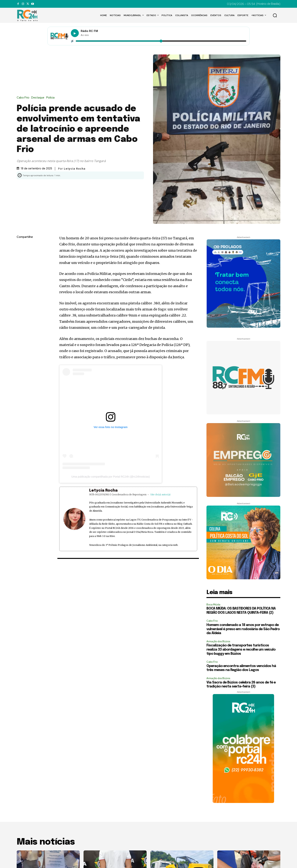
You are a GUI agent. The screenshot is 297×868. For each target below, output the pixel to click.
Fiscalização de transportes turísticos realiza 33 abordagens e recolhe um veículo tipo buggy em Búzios (241, 650)
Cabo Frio (24, 98)
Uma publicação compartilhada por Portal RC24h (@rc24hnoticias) (111, 477)
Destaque (39, 98)
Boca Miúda (213, 605)
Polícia (51, 98)
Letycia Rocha (75, 169)
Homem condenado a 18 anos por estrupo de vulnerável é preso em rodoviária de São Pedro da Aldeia (243, 629)
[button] (275, 15)
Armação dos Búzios (218, 641)
